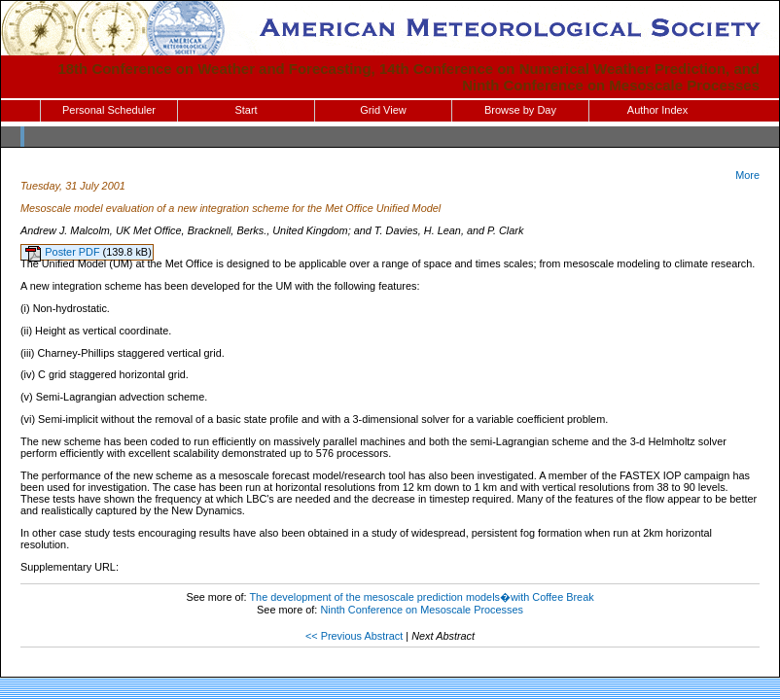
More (747, 175)
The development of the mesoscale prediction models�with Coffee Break (421, 597)
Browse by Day (520, 110)
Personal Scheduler (109, 110)
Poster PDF (73, 252)
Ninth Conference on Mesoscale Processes (422, 610)
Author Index (657, 110)
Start (246, 110)
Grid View (383, 110)
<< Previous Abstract (354, 636)
